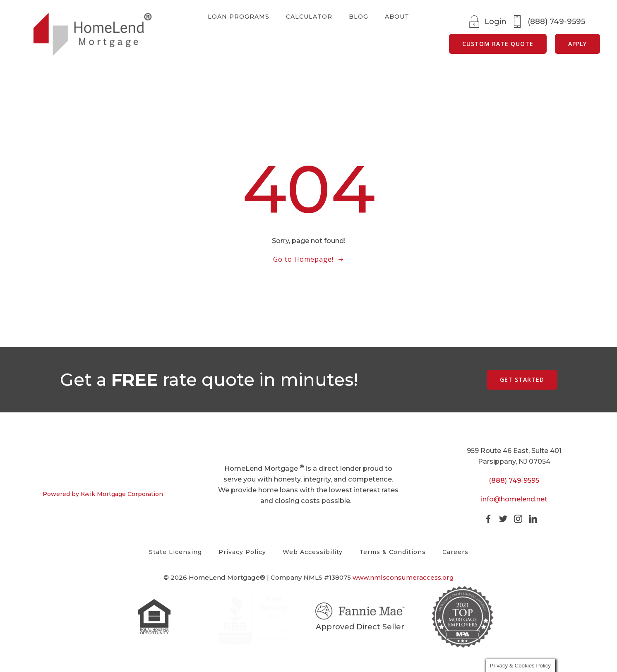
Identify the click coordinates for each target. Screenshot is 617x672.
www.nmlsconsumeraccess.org (403, 584)
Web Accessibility (313, 552)
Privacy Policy (242, 552)
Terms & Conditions (393, 552)
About (397, 17)
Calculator (309, 17)
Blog (359, 17)
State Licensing (175, 552)
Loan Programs (239, 17)
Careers (455, 552)
